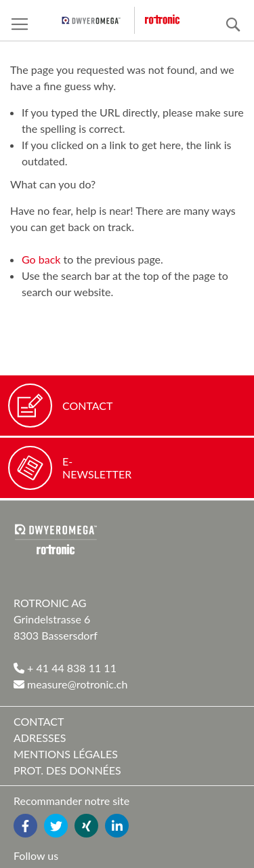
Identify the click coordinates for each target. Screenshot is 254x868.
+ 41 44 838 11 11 (65, 668)
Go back (41, 259)
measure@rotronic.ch (70, 684)
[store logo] (172, 20)
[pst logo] (98, 20)
